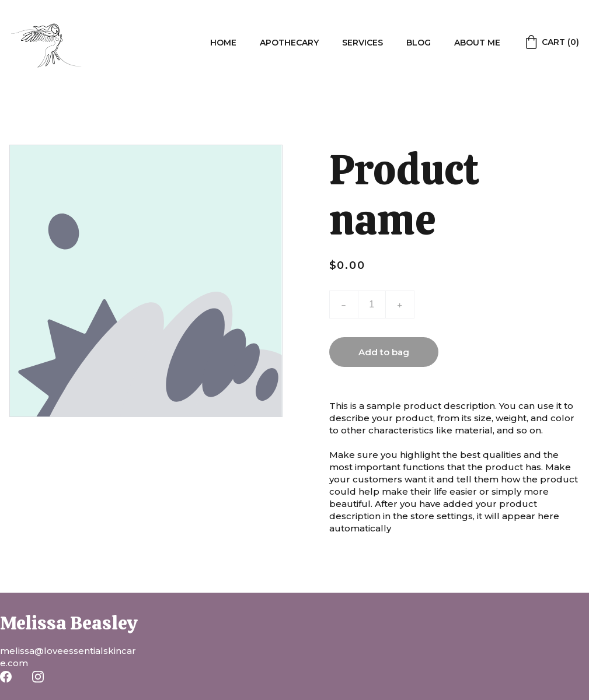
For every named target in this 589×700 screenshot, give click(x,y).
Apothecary (289, 43)
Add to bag (384, 352)
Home (223, 43)
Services (363, 43)
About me (477, 43)
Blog (419, 43)
